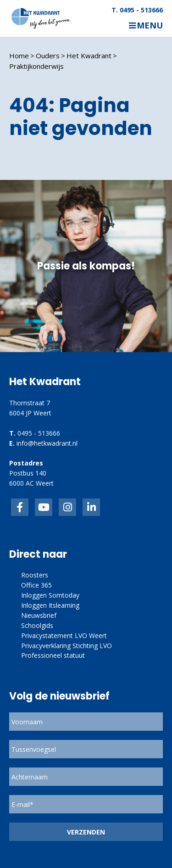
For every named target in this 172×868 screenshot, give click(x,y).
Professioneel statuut (53, 655)
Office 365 (36, 585)
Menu (150, 25)
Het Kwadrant (89, 56)
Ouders (48, 56)
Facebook (20, 507)
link (67, 507)
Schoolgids (37, 625)
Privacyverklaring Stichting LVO (67, 646)
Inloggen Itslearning (50, 605)
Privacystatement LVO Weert (64, 636)
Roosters (35, 575)
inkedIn (44, 507)
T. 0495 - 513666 (137, 10)
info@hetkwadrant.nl (47, 443)
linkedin (91, 507)
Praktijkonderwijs (36, 66)
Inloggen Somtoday (50, 595)
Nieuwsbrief (39, 615)
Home (19, 56)
